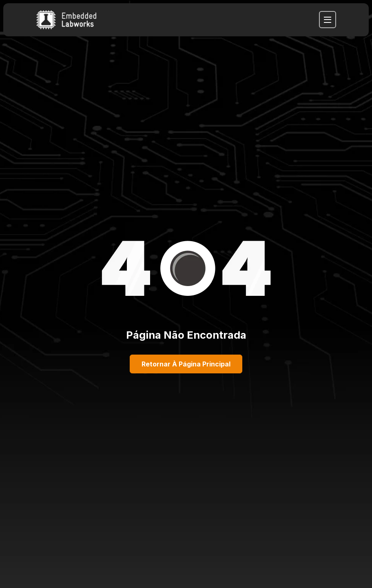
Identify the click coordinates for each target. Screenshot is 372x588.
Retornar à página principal (186, 364)
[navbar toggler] (328, 20)
